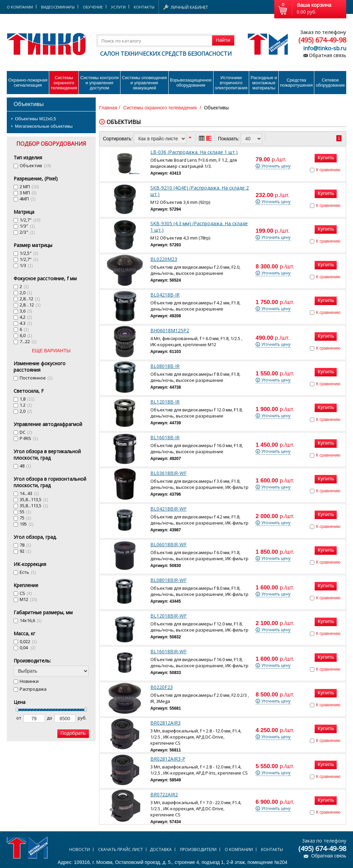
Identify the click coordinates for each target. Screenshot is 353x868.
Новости (80, 849)
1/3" (27, 226)
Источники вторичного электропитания (231, 83)
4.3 (26, 323)
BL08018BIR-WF (169, 580)
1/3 (26, 265)
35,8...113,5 (34, 499)
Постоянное (36, 378)
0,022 (28, 641)
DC (26, 432)
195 (27, 524)
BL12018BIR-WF (169, 616)
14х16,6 (31, 620)
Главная (108, 108)
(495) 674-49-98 (322, 40)
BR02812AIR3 (165, 723)
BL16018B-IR (165, 437)
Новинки (29, 681)
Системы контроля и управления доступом (99, 83)
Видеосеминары (58, 7)
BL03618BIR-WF (169, 473)
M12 (28, 599)
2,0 (26, 293)
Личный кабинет (189, 7)
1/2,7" (30, 220)
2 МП (29, 187)
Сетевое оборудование (330, 83)
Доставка (161, 849)
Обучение (93, 7)
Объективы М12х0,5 (35, 119)
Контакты (144, 7)
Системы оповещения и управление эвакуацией (144, 83)
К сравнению (328, 170)
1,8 (27, 399)
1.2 (26, 405)
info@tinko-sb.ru (325, 48)
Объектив (35, 165)
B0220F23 (162, 687)
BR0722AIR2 (164, 794)
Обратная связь (328, 55)
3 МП (28, 193)
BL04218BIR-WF (169, 509)
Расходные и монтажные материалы (264, 83)
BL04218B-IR (165, 295)
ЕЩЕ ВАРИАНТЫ (51, 351)
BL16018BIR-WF (169, 651)
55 (25, 512)
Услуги (118, 7)
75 (25, 518)
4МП (28, 199)
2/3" (27, 232)
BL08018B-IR (165, 366)
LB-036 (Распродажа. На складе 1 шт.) (194, 152)
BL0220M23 (164, 259)
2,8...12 (30, 299)
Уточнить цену (276, 166)
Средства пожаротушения (296, 83)
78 (25, 545)
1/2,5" (29, 253)
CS (26, 593)
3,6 (26, 311)
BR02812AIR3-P (168, 759)
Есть (28, 572)
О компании (239, 849)
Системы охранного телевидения (64, 83)
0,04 (28, 648)
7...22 (28, 341)
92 (25, 551)
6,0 (26, 335)
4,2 (26, 317)
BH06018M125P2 (170, 330)
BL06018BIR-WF (169, 544)
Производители (198, 849)
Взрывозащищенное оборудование (191, 83)
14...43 (29, 493)
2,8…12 (30, 305)
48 (25, 466)
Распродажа (33, 689)
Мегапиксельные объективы (44, 126)
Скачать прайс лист (120, 849)
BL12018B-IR (165, 402)
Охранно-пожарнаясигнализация (28, 83)
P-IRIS (29, 438)
